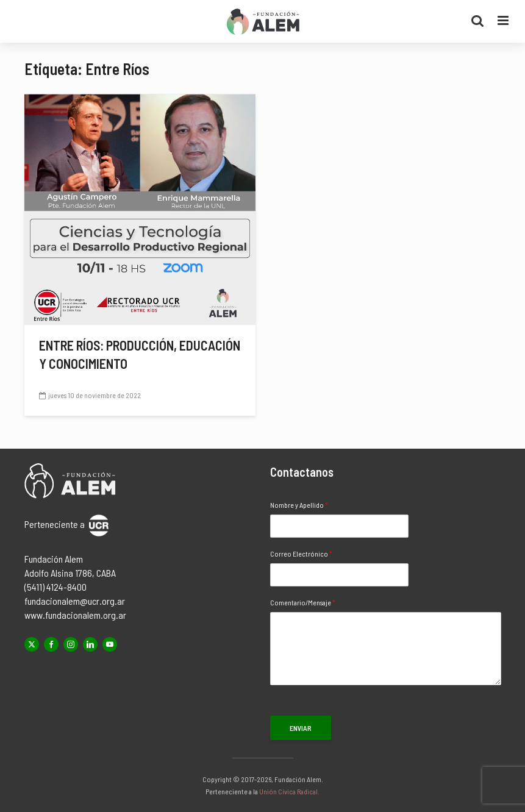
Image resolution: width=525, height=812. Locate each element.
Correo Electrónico (301, 554)
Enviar (301, 728)
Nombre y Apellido (299, 505)
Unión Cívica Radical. (289, 791)
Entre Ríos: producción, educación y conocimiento (140, 354)
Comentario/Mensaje (303, 602)
